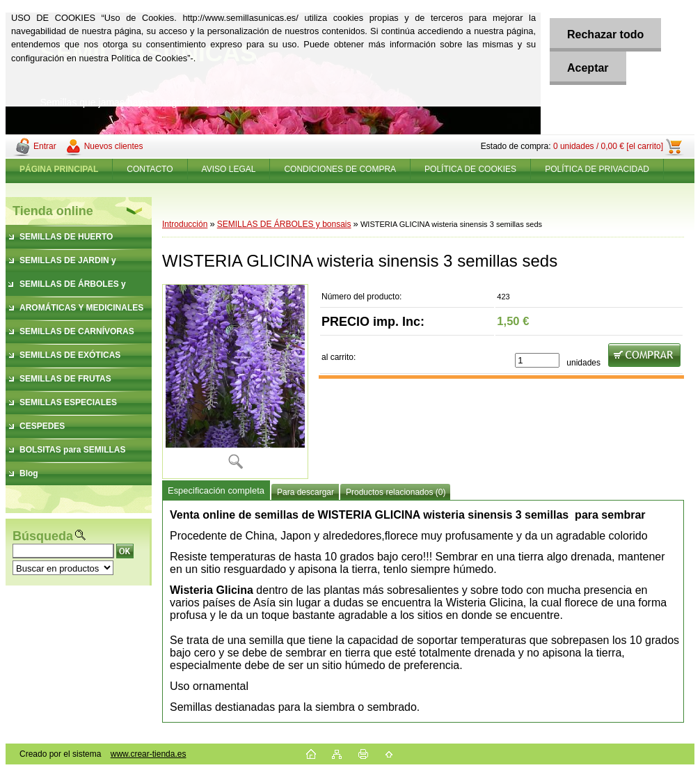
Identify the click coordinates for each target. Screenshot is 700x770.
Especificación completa (216, 490)
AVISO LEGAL (229, 169)
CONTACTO (150, 169)
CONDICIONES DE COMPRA (340, 169)
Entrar (45, 146)
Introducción (185, 224)
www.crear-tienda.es (149, 754)
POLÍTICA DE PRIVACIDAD (597, 169)
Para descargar (305, 492)
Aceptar (588, 68)
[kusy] (537, 360)
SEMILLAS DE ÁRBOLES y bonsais (284, 224)
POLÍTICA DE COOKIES (470, 169)
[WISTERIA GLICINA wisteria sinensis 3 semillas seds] (235, 382)
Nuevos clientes (114, 146)
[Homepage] (59, 169)
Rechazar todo (605, 34)
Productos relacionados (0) (396, 492)
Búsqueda (43, 536)
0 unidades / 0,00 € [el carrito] (608, 146)
